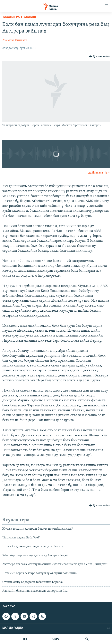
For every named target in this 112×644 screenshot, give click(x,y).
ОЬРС (56, 639)
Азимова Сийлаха (15, 40)
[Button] (99, 56)
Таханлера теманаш (19, 17)
